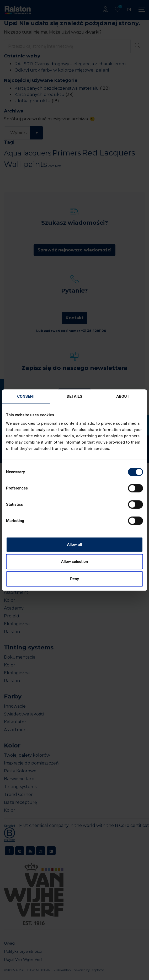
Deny (74, 579)
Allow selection (74, 562)
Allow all (75, 545)
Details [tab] (74, 396)
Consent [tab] (26, 396)
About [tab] (123, 396)
